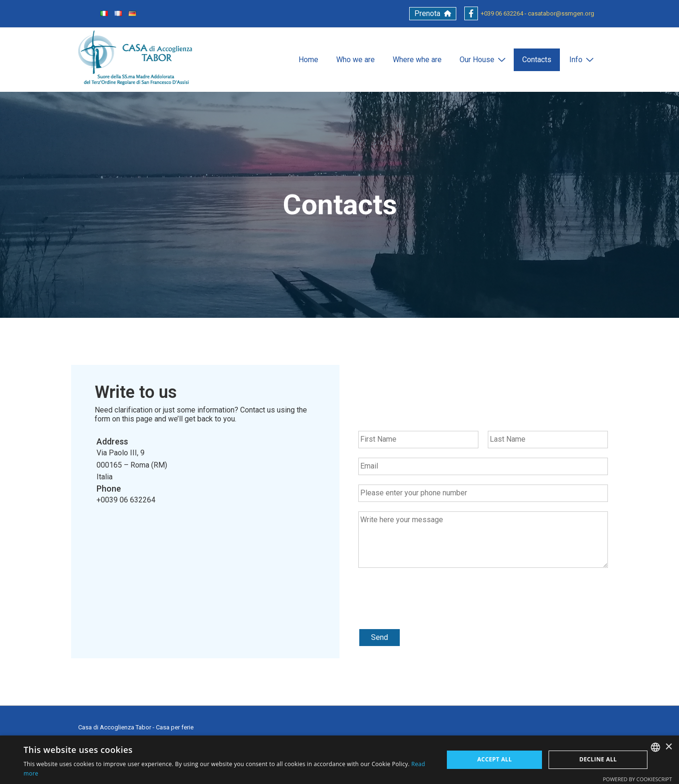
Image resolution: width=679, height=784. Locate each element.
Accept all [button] (494, 759)
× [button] (668, 747)
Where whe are (417, 60)
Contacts (537, 60)
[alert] (339, 760)
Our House (484, 59)
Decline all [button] (598, 759)
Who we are (356, 60)
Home (308, 60)
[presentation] (430, 613)
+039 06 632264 (502, 13)
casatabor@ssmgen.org (561, 13)
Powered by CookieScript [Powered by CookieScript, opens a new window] (637, 779)
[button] (433, 14)
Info (583, 59)
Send (380, 637)
